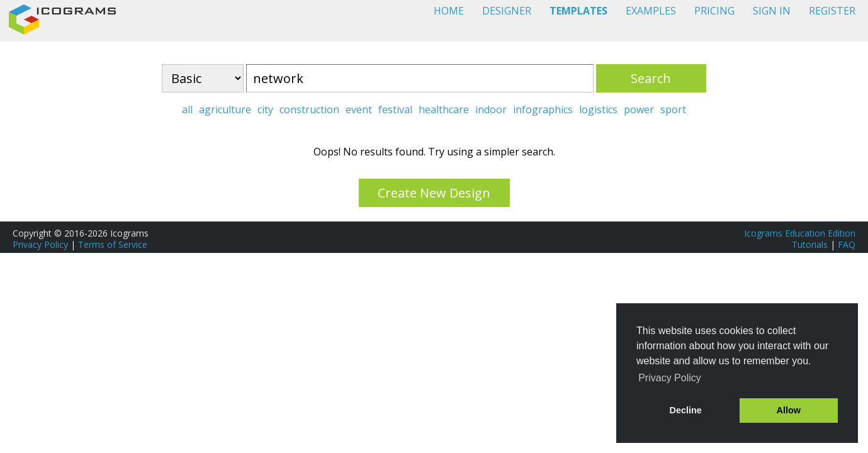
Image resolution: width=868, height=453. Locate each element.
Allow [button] (789, 410)
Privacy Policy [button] (670, 378)
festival (395, 109)
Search (651, 78)
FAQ (847, 244)
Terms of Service (113, 244)
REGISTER (832, 11)
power (639, 109)
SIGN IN (772, 11)
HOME (449, 11)
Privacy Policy (40, 244)
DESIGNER (507, 11)
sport (673, 109)
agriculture (225, 109)
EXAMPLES (651, 11)
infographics (543, 109)
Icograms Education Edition (800, 233)
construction (309, 109)
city (265, 109)
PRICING (714, 11)
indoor (491, 109)
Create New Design (434, 193)
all (187, 109)
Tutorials (810, 244)
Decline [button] (686, 410)
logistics (598, 109)
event (359, 109)
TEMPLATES (578, 11)
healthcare (444, 109)
